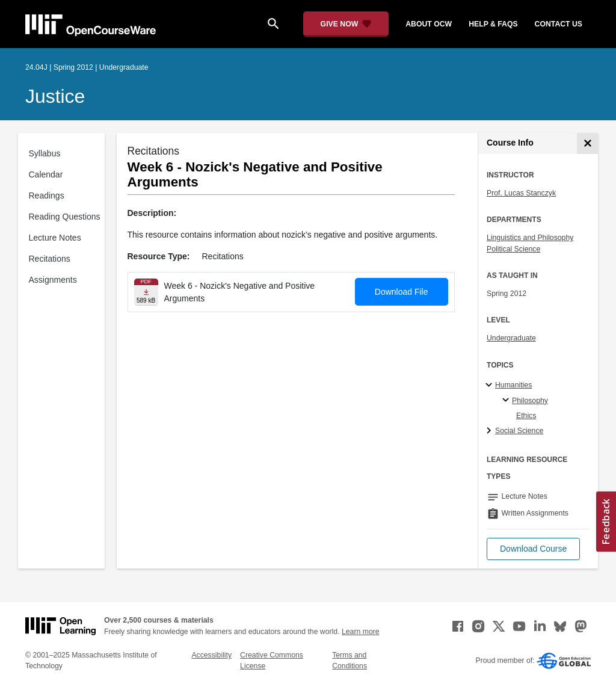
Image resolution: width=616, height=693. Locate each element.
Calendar (46, 174)
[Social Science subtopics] (491, 431)
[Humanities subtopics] (491, 386)
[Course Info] (587, 143)
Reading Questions (65, 217)
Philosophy (530, 401)
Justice (55, 96)
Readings (47, 196)
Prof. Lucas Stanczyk (521, 193)
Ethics (526, 416)
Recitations (50, 259)
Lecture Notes (55, 238)
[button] (533, 549)
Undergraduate (511, 338)
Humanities (513, 385)
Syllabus (45, 153)
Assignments (53, 280)
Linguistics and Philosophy (530, 238)
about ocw (429, 24)
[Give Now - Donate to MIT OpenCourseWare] (346, 24)
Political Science (513, 249)
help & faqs (493, 24)
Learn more (361, 632)
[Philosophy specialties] (507, 401)
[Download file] (146, 292)
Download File (402, 292)
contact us (559, 24)
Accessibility (211, 655)
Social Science (519, 431)
